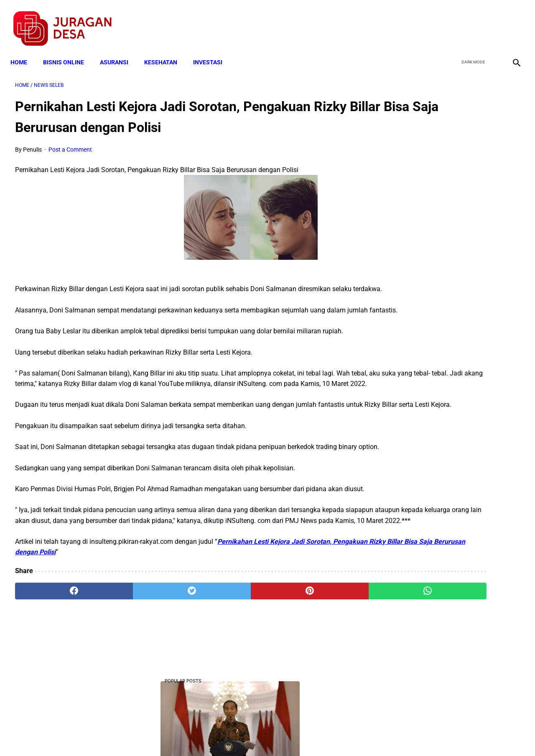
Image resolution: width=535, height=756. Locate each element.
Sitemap (295, 735)
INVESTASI (212, 51)
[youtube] (491, 21)
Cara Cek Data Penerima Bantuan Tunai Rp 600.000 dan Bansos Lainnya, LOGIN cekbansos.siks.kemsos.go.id (450, 447)
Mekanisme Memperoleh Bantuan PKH (449, 499)
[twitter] (472, 21)
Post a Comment (70, 143)
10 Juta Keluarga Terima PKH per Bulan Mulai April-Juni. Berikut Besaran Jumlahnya (450, 176)
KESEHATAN (165, 51)
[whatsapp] (312, 658)
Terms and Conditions (169, 735)
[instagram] (511, 21)
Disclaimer (263, 735)
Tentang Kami (377, 735)
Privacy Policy (223, 735)
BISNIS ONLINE (68, 51)
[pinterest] (227, 658)
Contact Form (332, 735)
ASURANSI (119, 51)
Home (23, 51)
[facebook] (452, 21)
